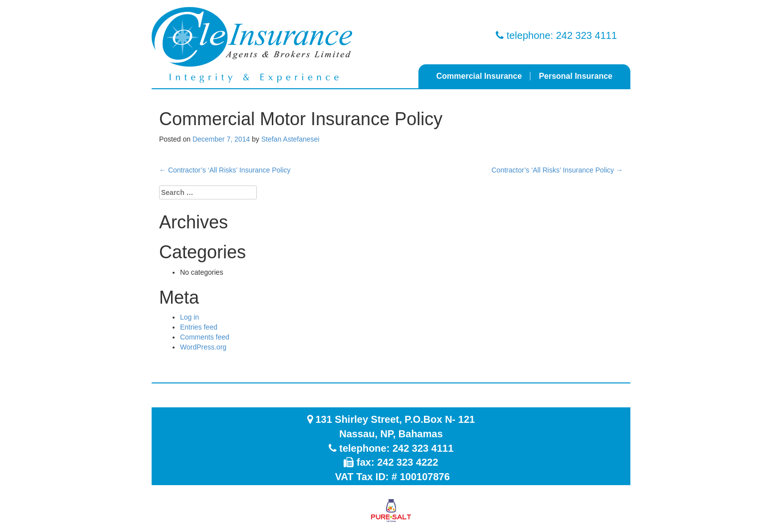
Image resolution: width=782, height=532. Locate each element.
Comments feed (205, 337)
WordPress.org (203, 347)
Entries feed (199, 327)
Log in (190, 317)
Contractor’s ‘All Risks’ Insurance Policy (225, 170)
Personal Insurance (576, 76)
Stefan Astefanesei (291, 139)
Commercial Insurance (479, 76)
